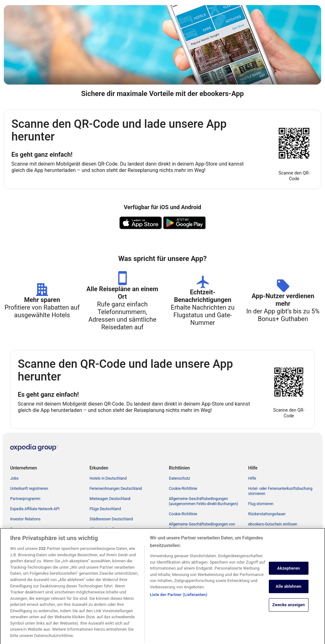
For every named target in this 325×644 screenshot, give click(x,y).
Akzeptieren (288, 574)
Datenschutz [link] (179, 478)
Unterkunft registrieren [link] (29, 489)
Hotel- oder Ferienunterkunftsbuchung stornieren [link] (280, 491)
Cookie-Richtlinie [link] (183, 489)
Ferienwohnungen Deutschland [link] (116, 489)
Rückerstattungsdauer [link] (267, 514)
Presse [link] (16, 529)
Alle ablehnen (289, 592)
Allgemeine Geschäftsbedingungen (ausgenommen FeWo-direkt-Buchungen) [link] (203, 501)
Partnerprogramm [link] (25, 499)
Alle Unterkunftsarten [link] (107, 529)
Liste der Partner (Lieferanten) (179, 601)
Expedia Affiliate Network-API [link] (35, 509)
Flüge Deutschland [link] (105, 509)
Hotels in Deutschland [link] (108, 478)
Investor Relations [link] (25, 519)
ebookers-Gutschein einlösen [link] (273, 524)
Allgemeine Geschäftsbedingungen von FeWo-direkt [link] (202, 527)
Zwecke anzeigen (289, 610)
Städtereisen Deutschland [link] (111, 519)
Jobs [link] (14, 478)
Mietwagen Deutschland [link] (110, 499)
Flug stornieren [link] (261, 504)
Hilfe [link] (252, 478)
